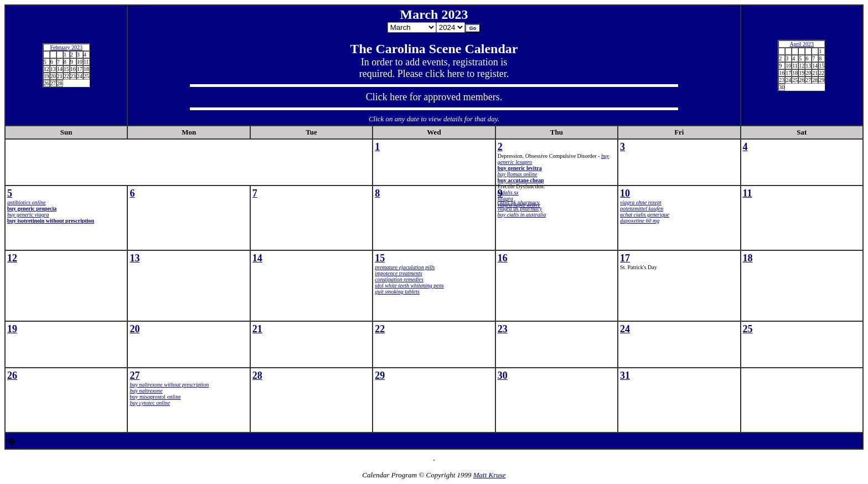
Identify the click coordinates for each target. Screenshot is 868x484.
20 (135, 329)
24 (625, 329)
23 (503, 329)
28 (257, 375)
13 (135, 258)
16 (503, 258)
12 (12, 258)
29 (380, 375)
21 (257, 329)
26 (12, 375)
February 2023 (66, 47)
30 (503, 375)
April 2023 (802, 44)
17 (625, 258)
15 (380, 258)
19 (12, 329)
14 (257, 258)
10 (625, 193)
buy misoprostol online (155, 397)
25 (748, 329)
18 (748, 258)
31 (625, 375)
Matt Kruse (490, 475)
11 (748, 193)
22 (380, 329)
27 (135, 375)
